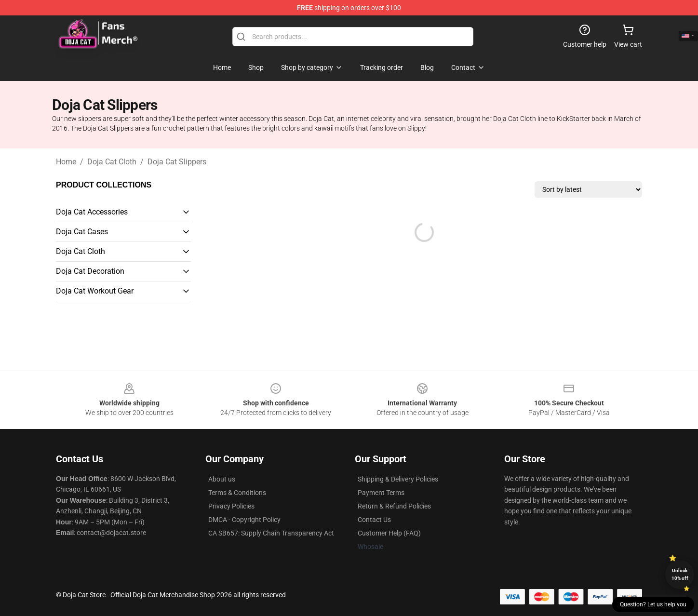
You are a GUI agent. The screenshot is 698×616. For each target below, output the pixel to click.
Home (66, 162)
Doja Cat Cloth (112, 162)
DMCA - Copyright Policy (244, 520)
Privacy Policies (231, 506)
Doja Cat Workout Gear (95, 291)
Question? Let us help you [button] (653, 604)
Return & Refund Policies (394, 506)
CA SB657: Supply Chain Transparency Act (271, 533)
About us (222, 479)
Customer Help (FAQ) (389, 533)
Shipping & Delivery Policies (398, 479)
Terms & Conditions (237, 493)
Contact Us (374, 520)
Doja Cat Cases (82, 232)
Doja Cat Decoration (90, 271)
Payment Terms (381, 493)
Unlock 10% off (680, 574)
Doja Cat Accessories (92, 212)
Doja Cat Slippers (177, 162)
